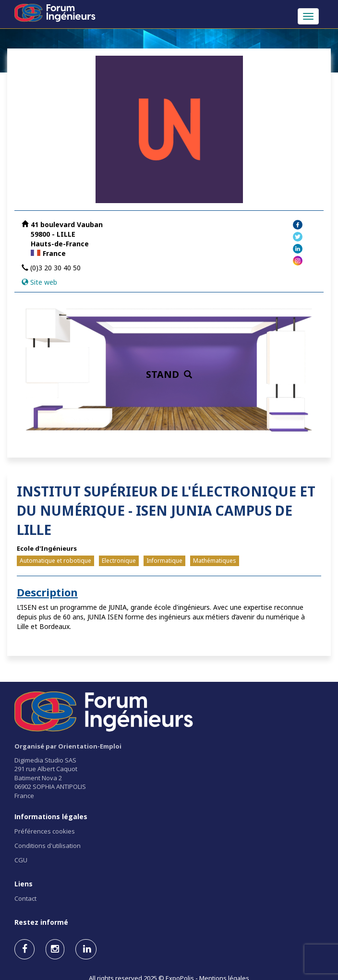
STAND (169, 374)
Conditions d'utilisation (48, 846)
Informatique (164, 561)
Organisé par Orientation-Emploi (68, 746)
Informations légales (51, 817)
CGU (21, 860)
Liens (24, 884)
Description (47, 592)
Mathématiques (215, 561)
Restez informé (41, 922)
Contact (25, 898)
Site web (44, 282)
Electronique (119, 561)
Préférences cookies (45, 831)
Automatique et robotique (55, 561)
